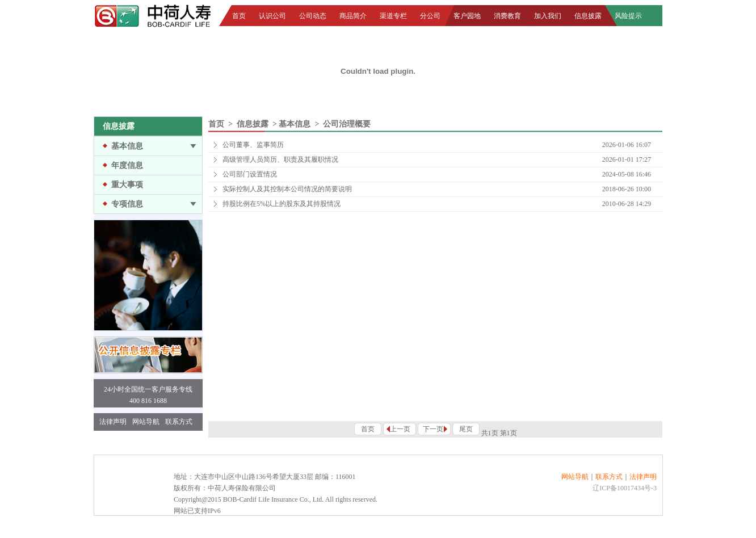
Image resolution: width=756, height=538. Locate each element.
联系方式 (179, 422)
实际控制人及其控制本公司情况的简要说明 (287, 189)
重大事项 (127, 185)
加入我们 (548, 16)
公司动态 (313, 16)
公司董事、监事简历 (253, 145)
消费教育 (507, 16)
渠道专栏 (393, 16)
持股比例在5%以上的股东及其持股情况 (282, 204)
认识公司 (272, 16)
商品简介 (353, 16)
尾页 (466, 429)
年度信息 (127, 165)
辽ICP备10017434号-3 (625, 488)
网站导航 (146, 422)
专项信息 (127, 204)
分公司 (430, 16)
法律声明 (113, 422)
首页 (239, 16)
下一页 (433, 429)
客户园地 (467, 16)
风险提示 (628, 16)
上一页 (400, 429)
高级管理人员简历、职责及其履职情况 (280, 159)
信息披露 (588, 16)
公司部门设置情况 (250, 174)
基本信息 (127, 146)
